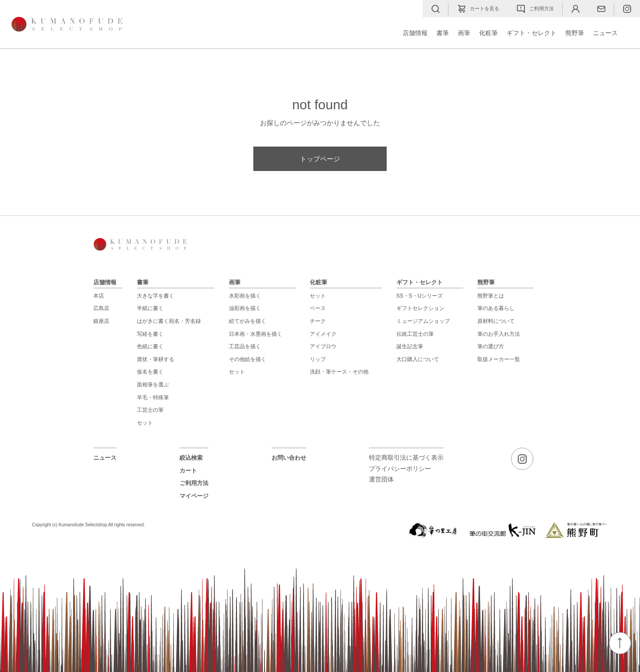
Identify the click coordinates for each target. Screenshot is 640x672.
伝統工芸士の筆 (415, 334)
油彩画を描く (245, 308)
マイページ (194, 496)
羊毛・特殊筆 (153, 398)
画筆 (464, 33)
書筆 (443, 33)
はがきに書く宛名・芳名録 (169, 321)
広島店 (101, 308)
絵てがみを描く (248, 321)
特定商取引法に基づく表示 (406, 458)
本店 (99, 296)
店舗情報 (415, 33)
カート (188, 471)
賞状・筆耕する (156, 359)
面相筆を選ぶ (153, 385)
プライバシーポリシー (400, 469)
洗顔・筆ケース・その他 (339, 372)
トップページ (320, 159)
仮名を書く (150, 372)
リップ (318, 359)
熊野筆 (575, 33)
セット (145, 423)
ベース (318, 308)
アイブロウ (323, 346)
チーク (318, 321)
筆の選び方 (491, 346)
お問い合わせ (289, 458)
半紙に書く (150, 308)
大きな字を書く (156, 296)
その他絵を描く (248, 359)
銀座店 (101, 321)
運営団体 (381, 479)
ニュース (605, 33)
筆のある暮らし (496, 308)
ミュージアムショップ (423, 321)
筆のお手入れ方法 (499, 334)
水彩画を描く (245, 296)
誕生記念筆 (410, 346)
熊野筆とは (491, 296)
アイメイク (323, 334)
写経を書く (150, 334)
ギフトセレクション (420, 308)
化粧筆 (488, 33)
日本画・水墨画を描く (256, 334)
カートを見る (478, 9)
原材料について (496, 321)
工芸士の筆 (150, 410)
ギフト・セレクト (532, 33)
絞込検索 (191, 458)
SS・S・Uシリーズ (420, 296)
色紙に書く (150, 346)
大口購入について (418, 359)
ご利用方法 (535, 9)
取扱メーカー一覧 (499, 359)
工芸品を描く (245, 346)
